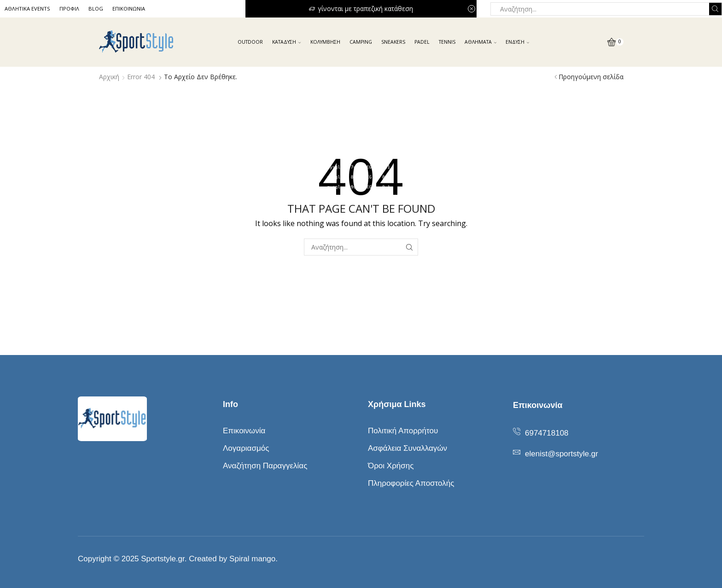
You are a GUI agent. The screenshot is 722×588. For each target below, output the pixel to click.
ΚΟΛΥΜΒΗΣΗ (325, 42)
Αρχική (109, 77)
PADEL (422, 42)
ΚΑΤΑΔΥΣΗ (286, 42)
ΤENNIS (447, 42)
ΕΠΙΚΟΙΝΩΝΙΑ (129, 9)
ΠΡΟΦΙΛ (69, 9)
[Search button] (715, 9)
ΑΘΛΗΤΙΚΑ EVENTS (27, 9)
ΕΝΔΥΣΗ (517, 42)
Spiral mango (252, 559)
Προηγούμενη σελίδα (591, 77)
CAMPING (361, 42)
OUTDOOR (250, 42)
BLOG (96, 9)
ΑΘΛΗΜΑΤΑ (480, 42)
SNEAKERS (393, 42)
